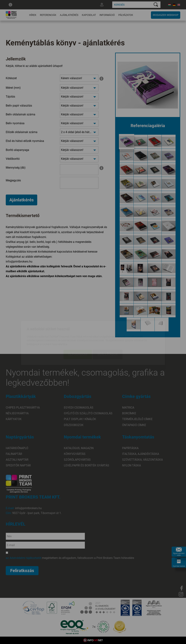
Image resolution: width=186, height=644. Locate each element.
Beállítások (108, 333)
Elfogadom (78, 333)
